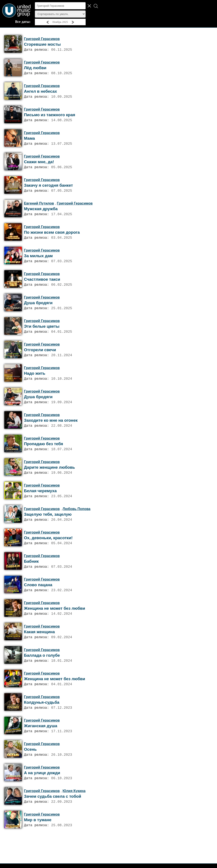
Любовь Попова (76, 526)
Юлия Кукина (74, 819)
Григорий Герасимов (42, 39)
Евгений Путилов (39, 209)
